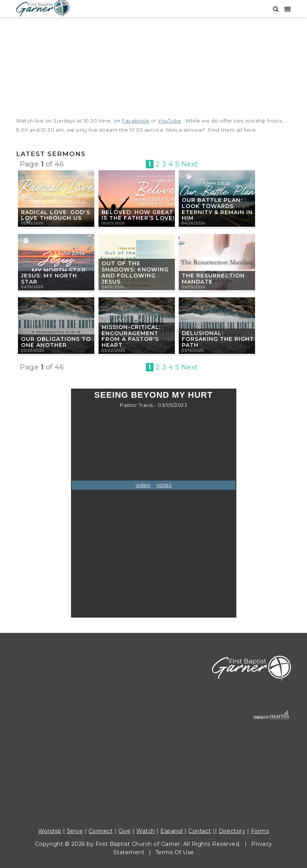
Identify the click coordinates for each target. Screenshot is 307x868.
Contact (200, 831)
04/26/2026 (194, 223)
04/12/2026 (113, 287)
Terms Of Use (175, 852)
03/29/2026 (33, 350)
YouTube (170, 121)
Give (125, 831)
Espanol (172, 831)
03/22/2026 (113, 350)
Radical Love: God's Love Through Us (56, 215)
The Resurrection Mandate (213, 279)
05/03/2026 (113, 223)
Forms (260, 831)
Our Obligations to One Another (56, 342)
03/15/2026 (193, 350)
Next (190, 164)
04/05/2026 (194, 287)
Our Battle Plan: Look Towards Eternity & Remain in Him (217, 209)
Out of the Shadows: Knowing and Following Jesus (135, 272)
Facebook (136, 121)
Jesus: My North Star (49, 279)
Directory (232, 831)
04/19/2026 (32, 287)
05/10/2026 (32, 223)
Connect (101, 831)
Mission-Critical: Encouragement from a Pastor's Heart (131, 336)
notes (164, 485)
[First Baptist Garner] (43, 8)
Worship (50, 831)
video (143, 485)
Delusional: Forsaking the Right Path (218, 339)
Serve (75, 831)
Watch (146, 831)
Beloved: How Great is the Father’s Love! (138, 215)
